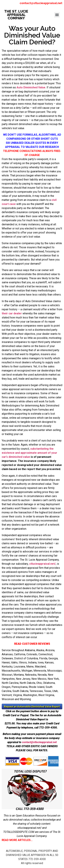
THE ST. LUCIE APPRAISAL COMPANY (16, 15)
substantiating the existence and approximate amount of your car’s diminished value (29, 453)
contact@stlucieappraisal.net (41, 3)
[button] (57, 15)
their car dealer (12, 313)
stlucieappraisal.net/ (42, 564)
